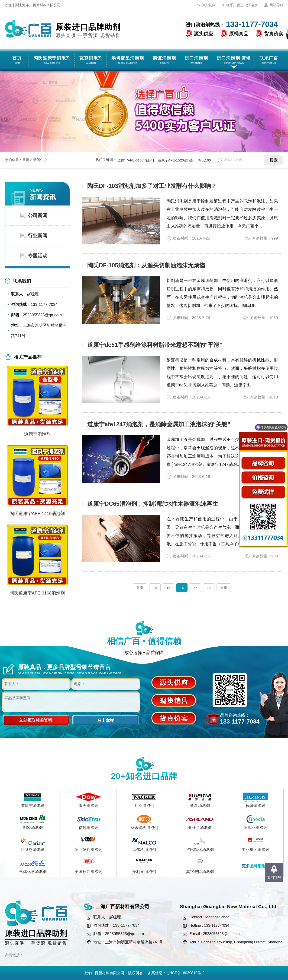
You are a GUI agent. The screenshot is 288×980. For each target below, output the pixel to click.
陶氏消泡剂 (89, 806)
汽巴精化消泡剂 (200, 850)
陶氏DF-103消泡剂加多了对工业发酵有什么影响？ (152, 186)
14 (155, 588)
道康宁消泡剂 (37, 434)
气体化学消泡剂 (33, 872)
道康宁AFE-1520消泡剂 (176, 160)
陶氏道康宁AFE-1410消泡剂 (37, 514)
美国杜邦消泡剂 (89, 872)
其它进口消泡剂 (200, 872)
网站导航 (276, 5)
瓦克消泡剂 (144, 806)
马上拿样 (106, 721)
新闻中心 (40, 160)
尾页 (224, 588)
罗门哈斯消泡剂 (89, 850)
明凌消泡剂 (33, 828)
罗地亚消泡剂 (256, 828)
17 (195, 588)
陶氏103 (204, 160)
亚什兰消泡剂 (200, 828)
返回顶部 (274, 878)
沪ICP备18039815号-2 (186, 973)
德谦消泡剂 (256, 806)
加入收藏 (208, 5)
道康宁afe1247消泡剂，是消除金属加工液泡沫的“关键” (159, 424)
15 (168, 588)
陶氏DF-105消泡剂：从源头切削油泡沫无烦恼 (146, 265)
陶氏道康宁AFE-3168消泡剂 (37, 593)
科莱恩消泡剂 (33, 850)
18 (209, 588)
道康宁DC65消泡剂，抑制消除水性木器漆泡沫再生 (153, 504)
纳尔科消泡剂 (144, 850)
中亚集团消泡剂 (256, 850)
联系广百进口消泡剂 (242, 5)
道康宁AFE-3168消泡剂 (136, 160)
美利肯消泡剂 (144, 872)
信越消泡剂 (89, 828)
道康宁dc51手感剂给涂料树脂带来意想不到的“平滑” (155, 345)
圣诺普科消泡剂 (144, 828)
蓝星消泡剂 (200, 806)
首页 (26, 160)
